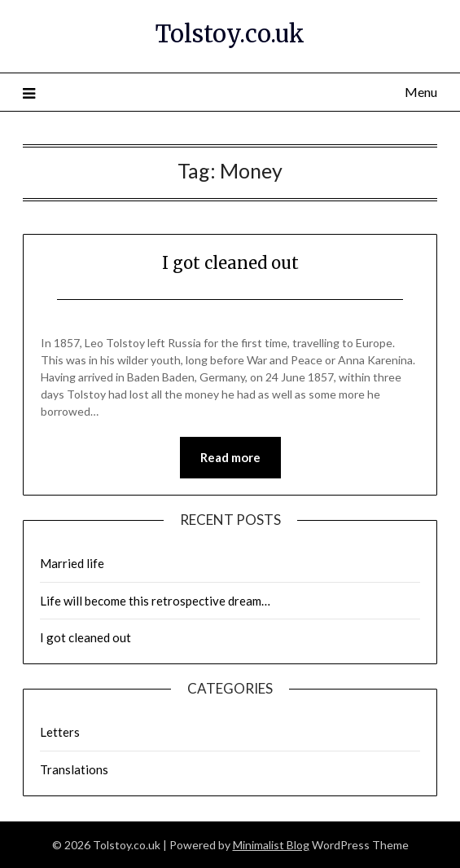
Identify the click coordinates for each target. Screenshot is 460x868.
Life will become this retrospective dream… (155, 601)
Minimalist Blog (271, 845)
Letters (60, 732)
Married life (72, 563)
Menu (421, 92)
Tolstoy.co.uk (230, 34)
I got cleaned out (230, 263)
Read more (230, 457)
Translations (74, 769)
